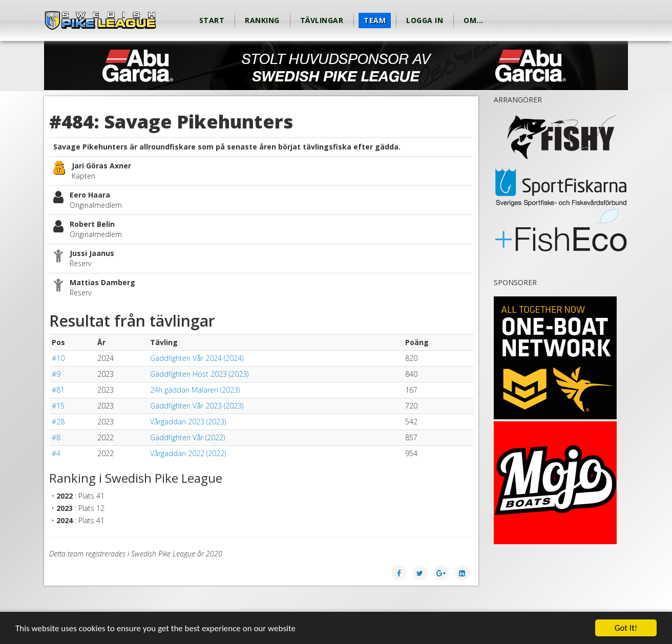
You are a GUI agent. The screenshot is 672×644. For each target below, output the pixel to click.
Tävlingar (322, 20)
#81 (58, 390)
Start (212, 20)
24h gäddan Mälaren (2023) (195, 390)
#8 (56, 437)
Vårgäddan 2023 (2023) (188, 422)
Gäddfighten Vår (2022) (187, 437)
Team (375, 20)
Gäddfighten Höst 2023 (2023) (199, 374)
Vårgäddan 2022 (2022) (188, 453)
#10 (58, 358)
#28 (58, 422)
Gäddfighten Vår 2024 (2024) (197, 358)
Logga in (425, 20)
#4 (56, 453)
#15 (58, 406)
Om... (474, 20)
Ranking (262, 20)
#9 (56, 374)
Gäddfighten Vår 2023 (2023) (197, 406)
